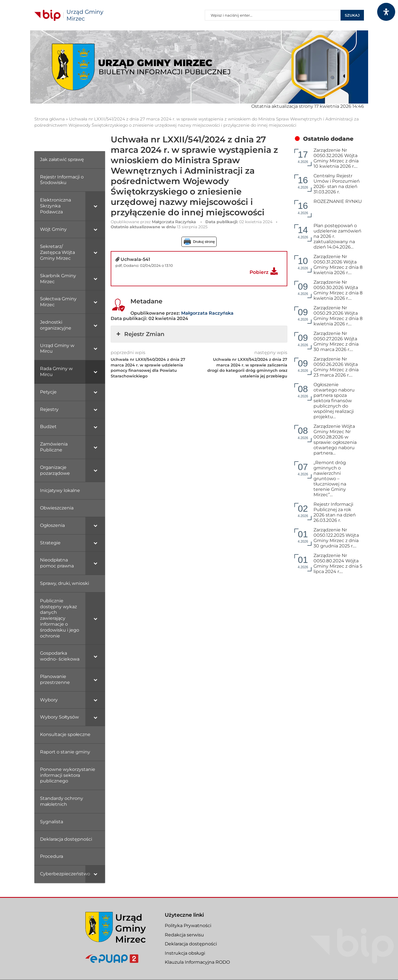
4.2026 (303, 157)
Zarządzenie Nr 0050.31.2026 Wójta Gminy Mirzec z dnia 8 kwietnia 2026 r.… (338, 265)
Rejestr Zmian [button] (140, 334)
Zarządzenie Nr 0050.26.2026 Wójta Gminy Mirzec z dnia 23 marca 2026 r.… (336, 367)
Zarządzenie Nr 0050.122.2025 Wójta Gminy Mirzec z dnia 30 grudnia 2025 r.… (336, 538)
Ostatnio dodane (328, 139)
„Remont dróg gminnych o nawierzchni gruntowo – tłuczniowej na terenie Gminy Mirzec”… (330, 479)
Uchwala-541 (135, 259)
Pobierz (259, 272)
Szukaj (352, 15)
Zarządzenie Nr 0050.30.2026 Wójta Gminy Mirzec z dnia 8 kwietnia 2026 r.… (338, 290)
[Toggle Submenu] (95, 206)
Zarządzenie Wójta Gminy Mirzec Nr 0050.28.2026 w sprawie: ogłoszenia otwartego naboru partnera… (335, 440)
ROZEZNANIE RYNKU (338, 201)
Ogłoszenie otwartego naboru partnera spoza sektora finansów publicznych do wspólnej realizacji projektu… (334, 401)
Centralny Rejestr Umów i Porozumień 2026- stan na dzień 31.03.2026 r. (337, 184)
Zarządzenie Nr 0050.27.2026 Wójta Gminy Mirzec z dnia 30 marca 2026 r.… (336, 341)
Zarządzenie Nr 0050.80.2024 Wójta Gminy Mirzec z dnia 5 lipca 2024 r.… (338, 563)
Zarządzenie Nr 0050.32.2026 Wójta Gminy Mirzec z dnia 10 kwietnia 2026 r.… (336, 158)
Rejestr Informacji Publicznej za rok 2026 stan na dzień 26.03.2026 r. (335, 512)
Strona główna (50, 119)
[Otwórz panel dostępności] (386, 12)
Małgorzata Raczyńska (174, 222)
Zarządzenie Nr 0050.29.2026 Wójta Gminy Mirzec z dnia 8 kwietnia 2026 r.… (338, 316)
